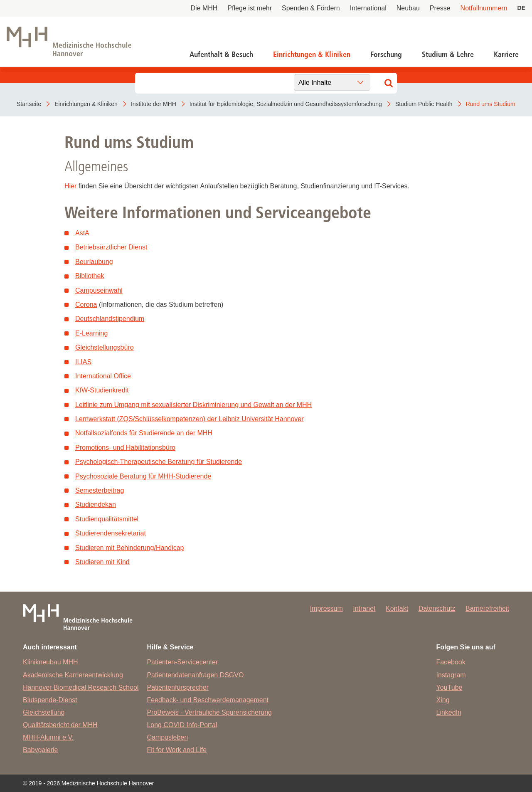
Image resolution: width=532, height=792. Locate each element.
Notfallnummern (484, 8)
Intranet (364, 608)
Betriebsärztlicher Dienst (111, 247)
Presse (440, 8)
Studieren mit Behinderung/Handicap (130, 548)
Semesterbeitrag (100, 490)
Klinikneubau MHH (50, 662)
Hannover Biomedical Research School (81, 687)
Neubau (408, 8)
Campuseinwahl (99, 290)
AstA (82, 233)
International (368, 8)
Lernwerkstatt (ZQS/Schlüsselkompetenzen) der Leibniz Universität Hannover (190, 419)
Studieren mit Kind (102, 562)
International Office (103, 376)
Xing (443, 700)
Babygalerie (41, 750)
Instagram (451, 675)
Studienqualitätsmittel (107, 519)
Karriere (506, 54)
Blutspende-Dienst (50, 700)
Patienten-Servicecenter (182, 662)
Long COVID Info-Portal (182, 725)
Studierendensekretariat (111, 533)
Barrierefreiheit (487, 608)
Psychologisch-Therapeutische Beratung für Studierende (159, 462)
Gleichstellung (44, 712)
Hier (70, 186)
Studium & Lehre (448, 54)
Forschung (386, 54)
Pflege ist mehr (250, 8)
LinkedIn (449, 712)
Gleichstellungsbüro (105, 347)
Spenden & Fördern (311, 8)
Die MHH (204, 8)
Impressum (326, 608)
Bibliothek (90, 276)
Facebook (451, 662)
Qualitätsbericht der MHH (60, 725)
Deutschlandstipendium (110, 319)
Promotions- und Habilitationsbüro (125, 448)
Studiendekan (96, 505)
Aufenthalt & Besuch (221, 54)
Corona (86, 305)
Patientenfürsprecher (178, 687)
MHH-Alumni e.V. (48, 737)
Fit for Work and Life (177, 750)
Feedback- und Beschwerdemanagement (208, 700)
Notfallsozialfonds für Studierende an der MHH (144, 433)
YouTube (449, 687)
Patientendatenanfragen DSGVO (195, 675)
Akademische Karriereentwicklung (73, 675)
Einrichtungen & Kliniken (312, 54)
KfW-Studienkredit (102, 390)
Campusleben (167, 737)
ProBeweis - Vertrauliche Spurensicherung (209, 712)
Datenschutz (437, 608)
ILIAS (83, 362)
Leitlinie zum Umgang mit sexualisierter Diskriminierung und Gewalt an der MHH (193, 405)
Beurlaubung (94, 262)
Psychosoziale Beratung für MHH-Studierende (143, 476)
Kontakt (397, 608)
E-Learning (91, 333)
